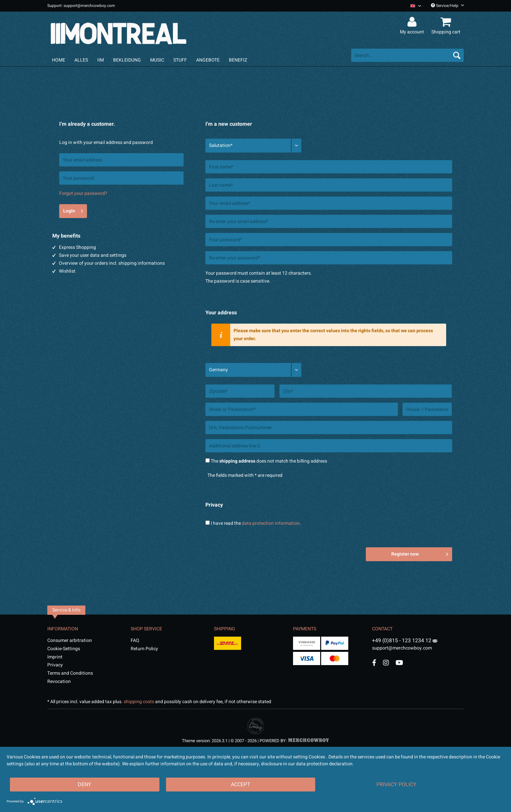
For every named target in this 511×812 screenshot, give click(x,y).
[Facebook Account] (374, 663)
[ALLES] (81, 60)
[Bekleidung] (127, 60)
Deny (85, 785)
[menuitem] (413, 6)
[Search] (457, 55)
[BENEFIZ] (238, 60)
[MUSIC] (157, 60)
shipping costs (139, 702)
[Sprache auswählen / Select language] (416, 6)
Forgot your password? (83, 193)
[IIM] (101, 60)
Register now (420, 553)
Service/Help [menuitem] (447, 6)
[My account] (413, 22)
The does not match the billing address (269, 461)
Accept (241, 785)
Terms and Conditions (70, 673)
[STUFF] (180, 60)
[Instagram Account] (386, 663)
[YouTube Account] (399, 663)
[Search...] (407, 55)
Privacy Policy (396, 785)
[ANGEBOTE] (208, 60)
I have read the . (256, 523)
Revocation (59, 681)
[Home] (59, 60)
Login (73, 210)
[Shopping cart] (447, 22)
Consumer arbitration (70, 640)
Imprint (55, 657)
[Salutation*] (253, 146)
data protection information (271, 523)
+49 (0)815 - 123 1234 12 (402, 641)
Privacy (55, 665)
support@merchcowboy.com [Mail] (405, 646)
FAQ (135, 640)
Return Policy (144, 649)
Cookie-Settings (64, 649)
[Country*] (253, 370)
